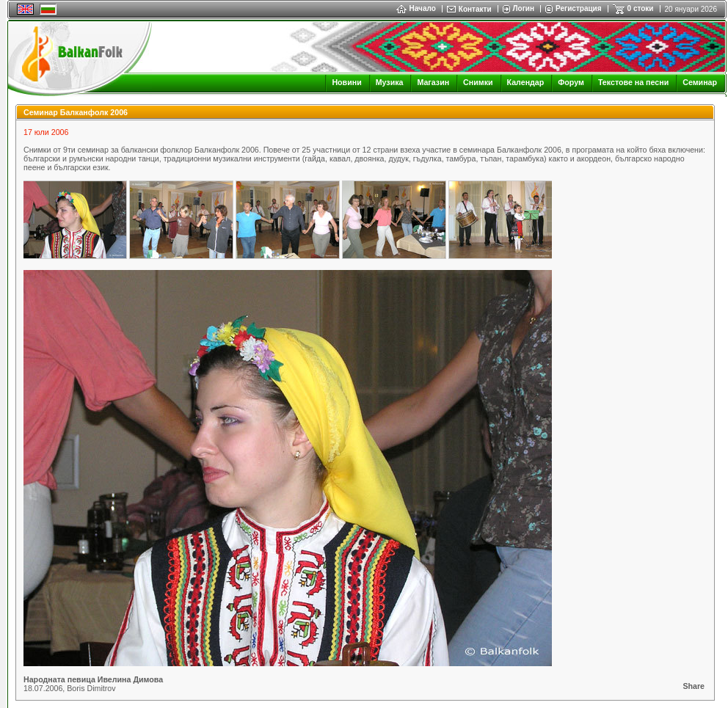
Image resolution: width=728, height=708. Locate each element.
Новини (346, 82)
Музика (390, 82)
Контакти (475, 9)
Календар (526, 82)
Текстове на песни (633, 82)
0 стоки (641, 8)
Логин (524, 8)
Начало (416, 8)
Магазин (433, 82)
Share (694, 686)
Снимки (478, 82)
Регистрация (579, 8)
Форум (571, 82)
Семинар (700, 82)
